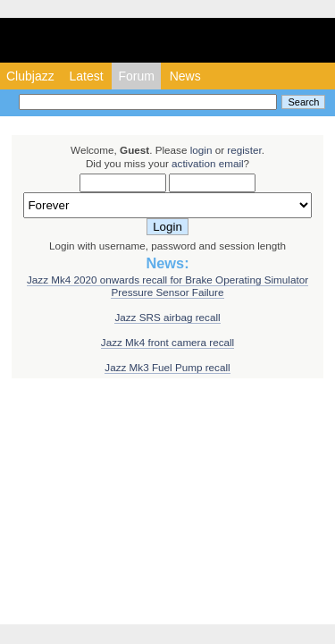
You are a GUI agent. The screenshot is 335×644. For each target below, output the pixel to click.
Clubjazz (30, 76)
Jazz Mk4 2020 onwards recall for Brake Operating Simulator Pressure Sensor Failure (167, 286)
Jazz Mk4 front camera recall (167, 342)
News (185, 76)
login (201, 150)
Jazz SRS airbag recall (167, 317)
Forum (136, 76)
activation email (208, 163)
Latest (86, 76)
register (244, 150)
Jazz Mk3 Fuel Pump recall (167, 367)
